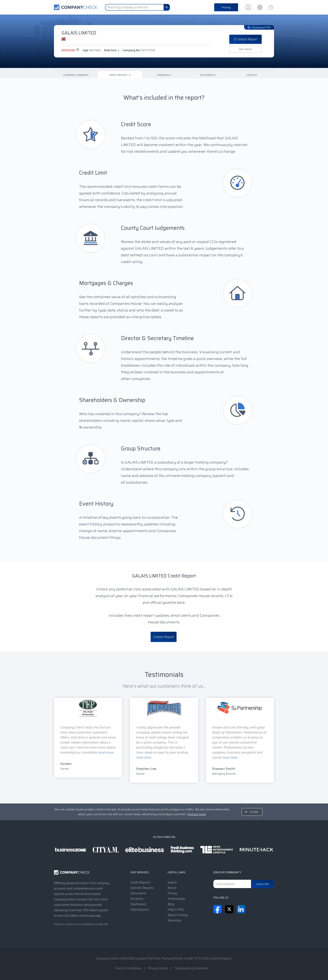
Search (172, 882)
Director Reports (142, 888)
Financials (164, 75)
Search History (178, 915)
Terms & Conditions (128, 968)
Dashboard (138, 904)
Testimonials (176, 899)
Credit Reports (140, 882)
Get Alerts (245, 49)
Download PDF (259, 27)
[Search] (167, 7)
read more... (107, 752)
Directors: (112, 50)
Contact (252, 75)
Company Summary (76, 75)
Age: (92, 50)
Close (254, 812)
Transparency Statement (192, 968)
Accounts (137, 899)
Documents (208, 75)
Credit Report (120, 75)
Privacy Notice (158, 968)
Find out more (197, 814)
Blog (171, 904)
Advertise (174, 920)
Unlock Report (245, 39)
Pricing (226, 7)
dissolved (70, 50)
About (172, 888)
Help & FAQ (176, 910)
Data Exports (140, 910)
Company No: (139, 50)
